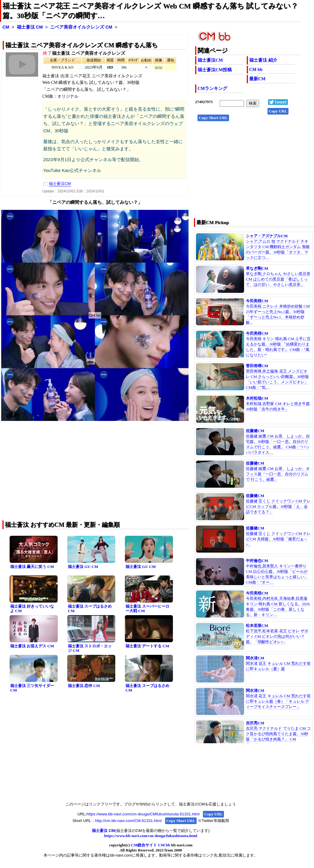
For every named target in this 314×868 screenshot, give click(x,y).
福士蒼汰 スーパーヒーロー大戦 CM (147, 609)
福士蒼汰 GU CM (83, 567)
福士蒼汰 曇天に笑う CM (32, 567)
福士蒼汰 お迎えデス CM (32, 646)
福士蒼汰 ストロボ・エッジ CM (90, 648)
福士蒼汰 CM (30, 27)
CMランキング (212, 88)
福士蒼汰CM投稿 (215, 70)
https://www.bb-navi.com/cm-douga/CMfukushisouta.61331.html (143, 814)
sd (160, 67)
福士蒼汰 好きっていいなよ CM (32, 609)
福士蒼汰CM (210, 60)
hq (157, 67)
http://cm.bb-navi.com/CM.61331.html (128, 821)
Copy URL (278, 111)
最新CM (257, 79)
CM (6, 27)
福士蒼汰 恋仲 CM (84, 686)
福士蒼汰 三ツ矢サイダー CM (32, 688)
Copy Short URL (213, 118)
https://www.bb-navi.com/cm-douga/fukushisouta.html (151, 836)
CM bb (256, 69)
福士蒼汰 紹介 (263, 60)
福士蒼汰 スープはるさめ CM (90, 609)
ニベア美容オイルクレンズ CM (81, 27)
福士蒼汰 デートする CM (147, 646)
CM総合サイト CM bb (151, 845)
